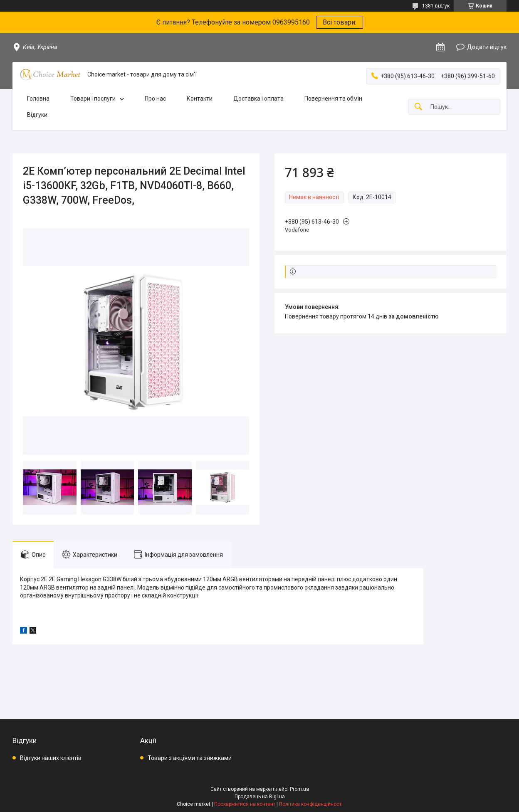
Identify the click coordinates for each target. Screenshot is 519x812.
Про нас (155, 99)
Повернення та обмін (333, 99)
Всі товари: (340, 22)
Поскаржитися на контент (245, 804)
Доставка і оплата (258, 99)
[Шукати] (418, 107)
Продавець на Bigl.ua (260, 797)
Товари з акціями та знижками (190, 758)
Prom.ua (299, 789)
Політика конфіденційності (311, 804)
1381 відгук (436, 6)
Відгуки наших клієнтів (51, 758)
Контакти (200, 99)
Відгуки (37, 115)
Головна (38, 99)
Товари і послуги (93, 99)
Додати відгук (487, 47)
